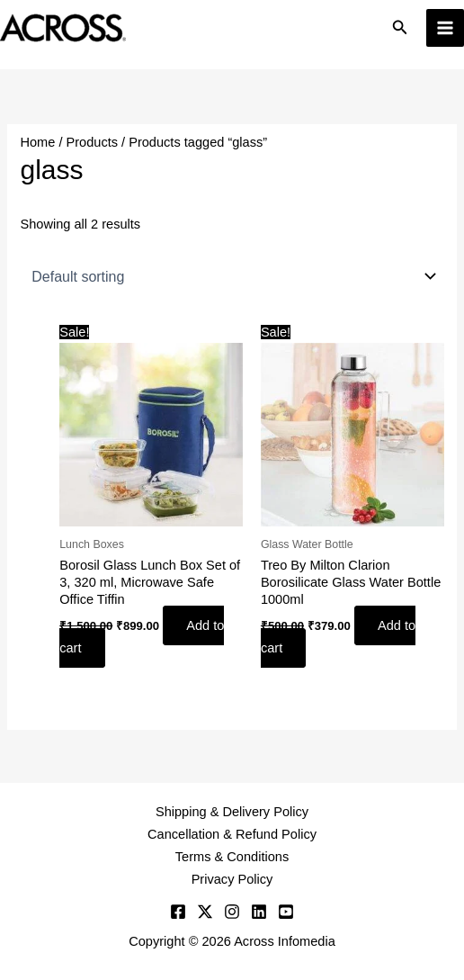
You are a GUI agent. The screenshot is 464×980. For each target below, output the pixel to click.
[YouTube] (286, 912)
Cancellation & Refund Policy (232, 834)
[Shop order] (232, 276)
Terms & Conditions (232, 857)
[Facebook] (178, 912)
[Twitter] (205, 912)
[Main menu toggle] (445, 28)
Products (93, 142)
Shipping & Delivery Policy (232, 812)
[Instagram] (232, 912)
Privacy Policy (232, 879)
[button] (400, 28)
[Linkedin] (259, 912)
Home (37, 142)
